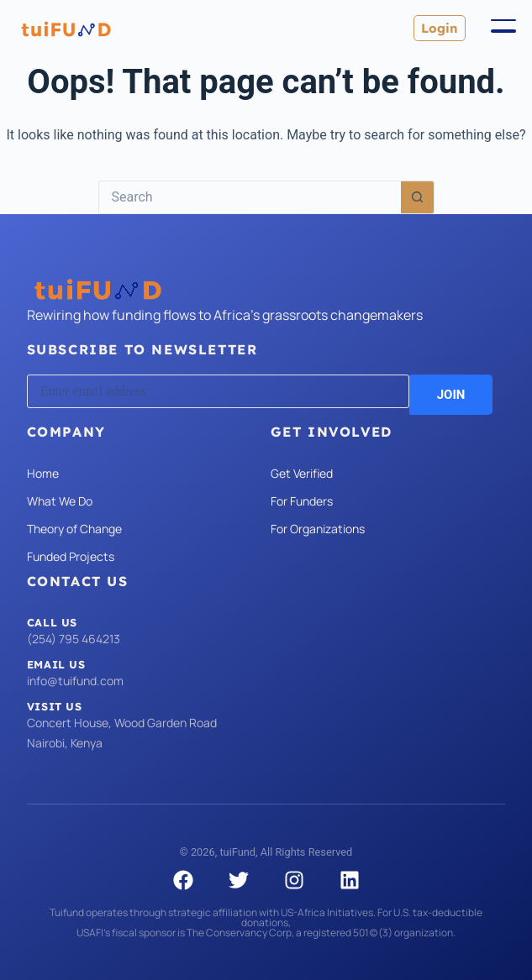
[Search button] (418, 197)
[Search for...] (250, 197)
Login (440, 28)
